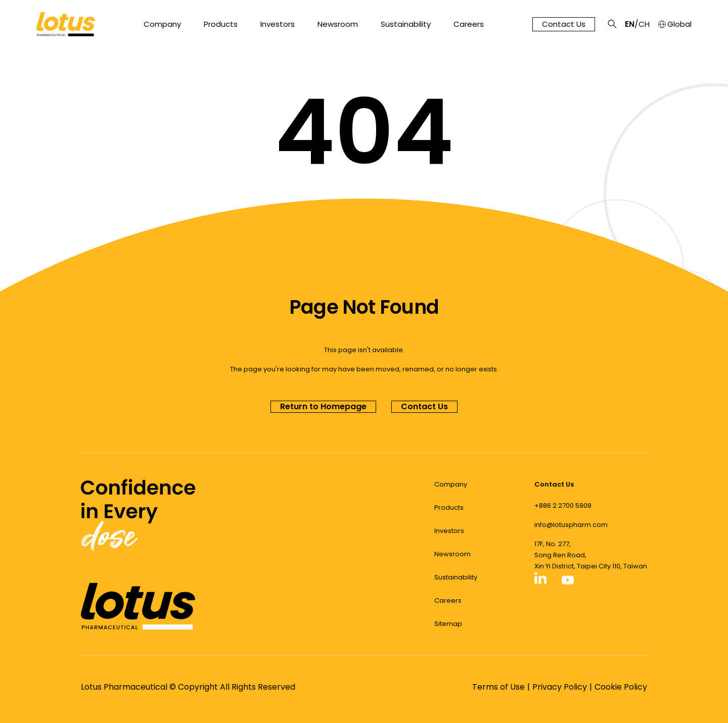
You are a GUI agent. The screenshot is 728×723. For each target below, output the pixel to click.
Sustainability (406, 24)
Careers (469, 24)
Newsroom (338, 24)
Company (162, 24)
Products (221, 24)
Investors (278, 24)
